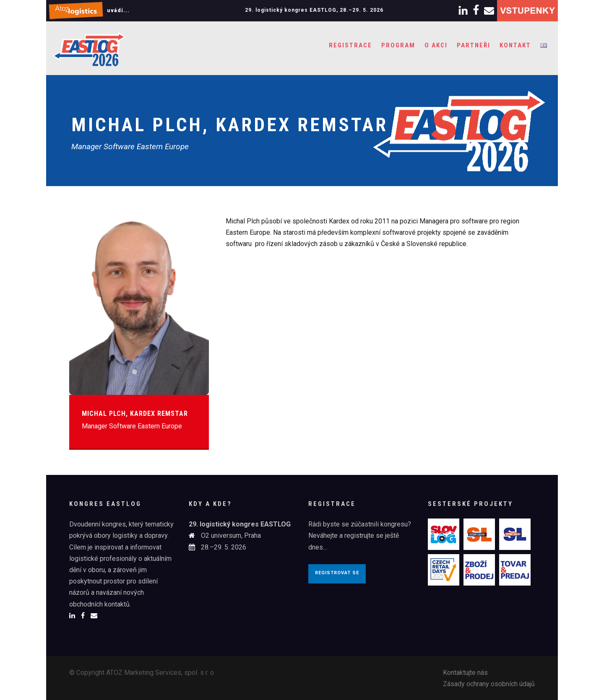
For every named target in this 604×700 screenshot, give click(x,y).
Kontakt (515, 45)
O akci (436, 45)
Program (398, 45)
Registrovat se (337, 573)
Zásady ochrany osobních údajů (489, 684)
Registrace (350, 45)
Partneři (474, 45)
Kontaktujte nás (465, 673)
